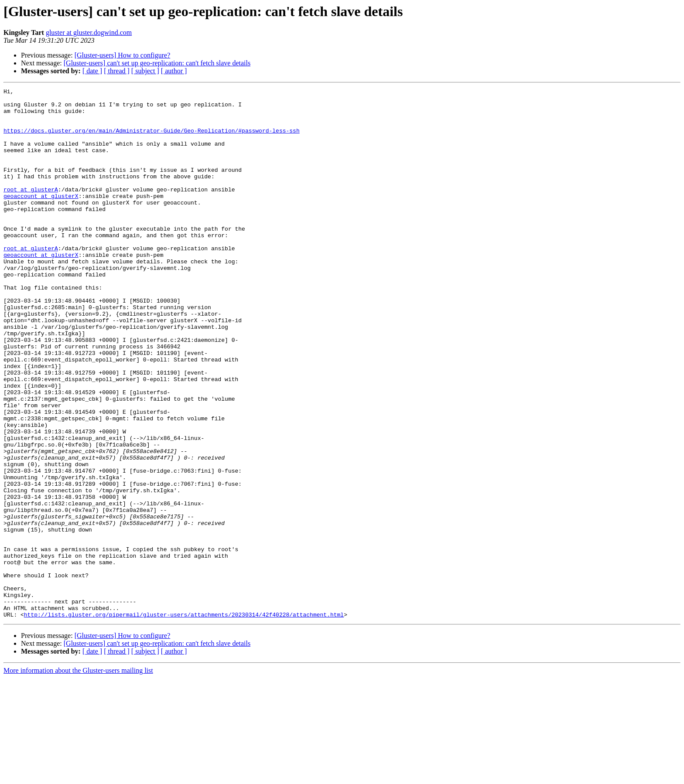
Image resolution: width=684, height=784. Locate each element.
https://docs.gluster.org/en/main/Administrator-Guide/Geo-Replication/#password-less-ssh (152, 140)
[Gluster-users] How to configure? (123, 55)
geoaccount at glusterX (41, 218)
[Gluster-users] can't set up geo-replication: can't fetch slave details (157, 63)
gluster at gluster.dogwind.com (89, 32)
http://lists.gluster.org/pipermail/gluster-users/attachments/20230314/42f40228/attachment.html (184, 720)
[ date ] (92, 71)
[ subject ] (145, 71)
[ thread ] (117, 71)
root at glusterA (31, 210)
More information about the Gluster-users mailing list (78, 776)
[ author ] (174, 71)
